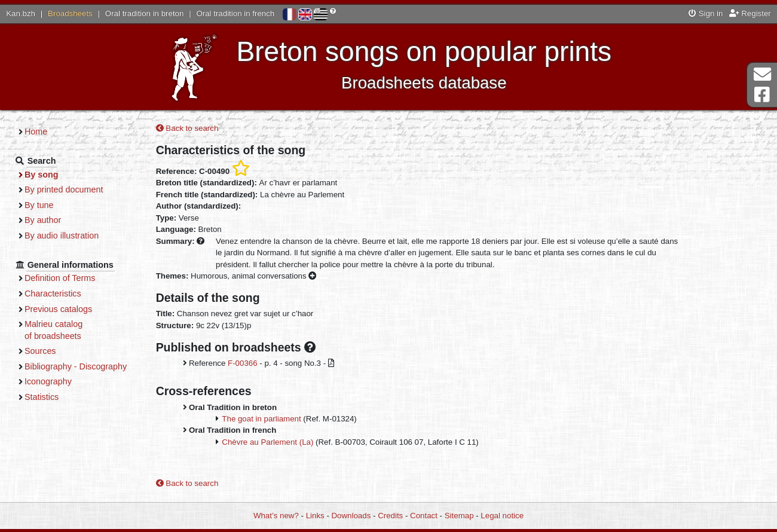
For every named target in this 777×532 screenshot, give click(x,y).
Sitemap (459, 516)
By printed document (64, 189)
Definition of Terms (60, 278)
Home (36, 132)
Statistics (42, 397)
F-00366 (243, 363)
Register (750, 13)
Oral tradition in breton (145, 13)
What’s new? (276, 516)
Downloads (351, 516)
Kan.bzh (21, 13)
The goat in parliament (261, 419)
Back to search (187, 128)
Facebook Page (762, 95)
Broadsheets (70, 13)
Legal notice (502, 516)
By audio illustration (62, 236)
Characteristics (53, 293)
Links (315, 516)
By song (42, 175)
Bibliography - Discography (76, 366)
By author (43, 220)
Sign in (706, 13)
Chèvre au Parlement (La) (267, 442)
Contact (424, 516)
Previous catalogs (58, 309)
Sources (40, 351)
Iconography (48, 381)
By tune (39, 205)
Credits (390, 516)
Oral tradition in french (235, 13)
